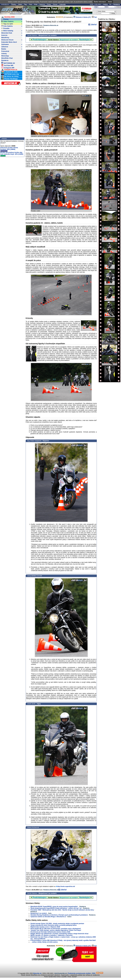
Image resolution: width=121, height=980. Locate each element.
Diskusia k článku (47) (82, 17)
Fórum (55, 4)
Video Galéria (12, 22)
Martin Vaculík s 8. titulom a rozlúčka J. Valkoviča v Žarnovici (51, 935)
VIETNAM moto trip (10, 74)
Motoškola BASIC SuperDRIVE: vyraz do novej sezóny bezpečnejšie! (54, 907)
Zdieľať (94, 25)
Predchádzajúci (39, 40)
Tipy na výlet (12, 24)
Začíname (12, 44)
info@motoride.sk (61, 973)
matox (69, 917)
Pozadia (5, 28)
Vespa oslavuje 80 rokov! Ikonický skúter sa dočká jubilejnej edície (54, 925)
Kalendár (63, 4)
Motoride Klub (12, 33)
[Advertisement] (60, 967)
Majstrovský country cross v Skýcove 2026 (45, 927)
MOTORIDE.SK (8, 63)
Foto (30, 4)
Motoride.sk (37, 973)
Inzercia (42, 4)
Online (105, 4)
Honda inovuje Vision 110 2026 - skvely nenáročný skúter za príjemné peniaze (57, 924)
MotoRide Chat (7, 58)
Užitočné (12, 47)
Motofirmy (5, 38)
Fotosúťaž (5, 51)
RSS (94, 973)
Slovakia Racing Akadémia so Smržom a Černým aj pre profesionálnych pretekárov (59, 915)
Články (14, 4)
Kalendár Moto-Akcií (9, 42)
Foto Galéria (12, 26)
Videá (20, 4)
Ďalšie (12, 49)
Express (46, 441)
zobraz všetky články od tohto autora (45, 942)
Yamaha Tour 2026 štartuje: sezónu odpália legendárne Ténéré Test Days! (56, 930)
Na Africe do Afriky (10, 77)
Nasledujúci (85, 40)
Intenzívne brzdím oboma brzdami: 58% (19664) (9, 149)
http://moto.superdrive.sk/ (66, 886)
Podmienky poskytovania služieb (79, 973)
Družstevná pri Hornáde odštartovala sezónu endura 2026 (50, 932)
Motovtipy (5, 56)
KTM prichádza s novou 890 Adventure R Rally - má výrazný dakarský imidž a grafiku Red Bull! (63, 940)
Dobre (110, 2)
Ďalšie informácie (100, 2)
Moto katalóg (12, 31)
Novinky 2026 (8, 17)
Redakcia (117, 4)
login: (96, 7)
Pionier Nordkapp (9, 79)
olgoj (39, 704)
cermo (34, 576)
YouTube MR (7, 65)
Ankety (4, 54)
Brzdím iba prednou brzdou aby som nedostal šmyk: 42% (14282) (12, 154)
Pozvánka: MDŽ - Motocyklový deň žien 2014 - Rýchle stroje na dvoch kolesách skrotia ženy (62, 910)
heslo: (107, 7)
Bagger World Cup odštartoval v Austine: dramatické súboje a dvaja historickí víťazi (59, 934)
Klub (36, 4)
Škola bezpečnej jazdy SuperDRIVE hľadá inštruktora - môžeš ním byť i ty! (56, 908)
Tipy (25, 4)
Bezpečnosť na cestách (48, 35)
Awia (50, 913)
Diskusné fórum (12, 40)
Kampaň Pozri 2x (9, 70)
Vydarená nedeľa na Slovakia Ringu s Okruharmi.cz (48, 917)
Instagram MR (8, 67)
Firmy (49, 4)
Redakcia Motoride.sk (51, 25)
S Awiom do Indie (9, 72)
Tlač (95, 17)
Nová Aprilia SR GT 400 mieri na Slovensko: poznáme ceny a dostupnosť (56, 929)
